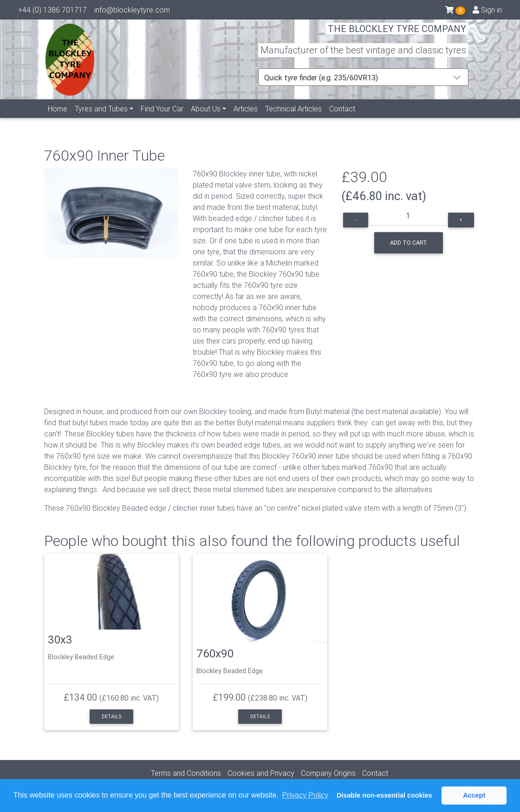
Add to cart (409, 243)
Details (111, 717)
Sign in (487, 12)
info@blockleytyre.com (132, 12)
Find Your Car (162, 119)
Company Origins (328, 773)
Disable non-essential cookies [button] (384, 795)
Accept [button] (474, 795)
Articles (246, 119)
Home (58, 119)
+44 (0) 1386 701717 (52, 12)
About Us (206, 119)
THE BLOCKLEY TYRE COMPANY (397, 35)
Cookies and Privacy (261, 773)
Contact (342, 119)
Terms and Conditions (186, 773)
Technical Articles (293, 119)
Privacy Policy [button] (305, 795)
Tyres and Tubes (101, 119)
